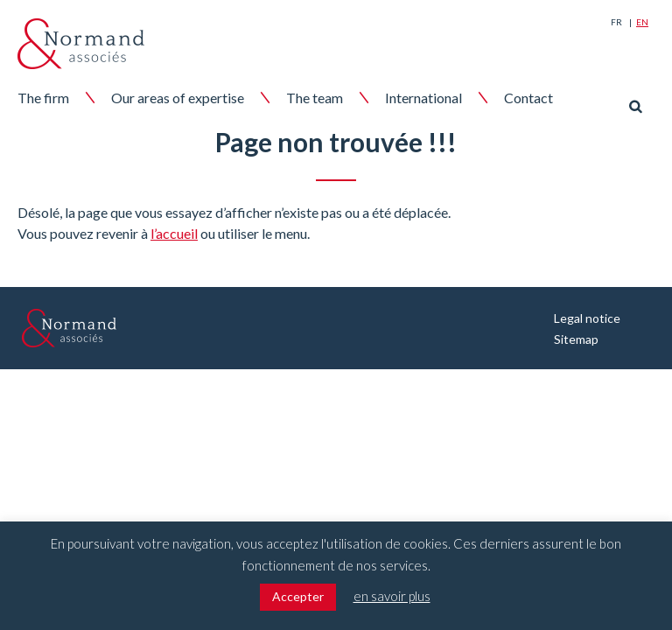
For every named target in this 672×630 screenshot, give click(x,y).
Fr (616, 22)
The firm (43, 98)
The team (315, 98)
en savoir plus (392, 596)
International (423, 98)
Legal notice (587, 318)
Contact (528, 98)
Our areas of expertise (178, 98)
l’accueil (174, 233)
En (642, 22)
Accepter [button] (298, 596)
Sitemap (576, 339)
